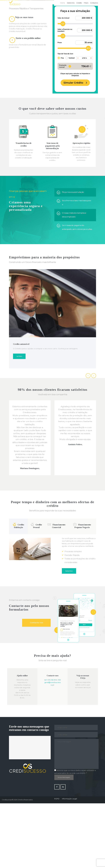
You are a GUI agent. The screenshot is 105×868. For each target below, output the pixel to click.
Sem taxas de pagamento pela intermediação (52, 210)
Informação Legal (69, 863)
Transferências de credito (23, 209)
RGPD (57, 863)
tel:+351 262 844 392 (53, 744)
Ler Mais (19, 421)
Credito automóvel (21, 409)
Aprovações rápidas (81, 208)
